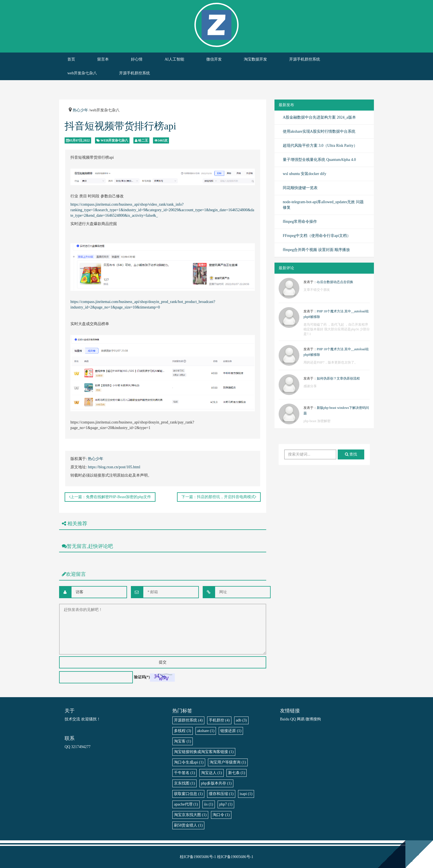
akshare (206, 731)
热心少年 (80, 110)
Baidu (285, 719)
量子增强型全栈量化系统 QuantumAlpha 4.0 (319, 160)
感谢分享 (310, 386)
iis (209, 804)
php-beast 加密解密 (317, 421)
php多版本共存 (216, 783)
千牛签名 (184, 773)
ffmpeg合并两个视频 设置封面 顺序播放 (316, 250)
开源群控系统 (188, 720)
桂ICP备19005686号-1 (198, 857)
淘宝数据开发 (255, 59)
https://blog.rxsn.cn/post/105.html (114, 467)
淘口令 (221, 815)
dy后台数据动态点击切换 (335, 282)
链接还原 (231, 731)
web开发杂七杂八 (82, 73)
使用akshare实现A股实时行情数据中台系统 (319, 131)
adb (241, 720)
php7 (226, 804)
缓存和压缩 (221, 794)
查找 (351, 454)
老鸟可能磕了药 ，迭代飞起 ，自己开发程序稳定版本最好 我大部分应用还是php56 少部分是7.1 (337, 329)
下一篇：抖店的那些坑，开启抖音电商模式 (219, 497)
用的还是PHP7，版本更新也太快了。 (331, 362)
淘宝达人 (212, 773)
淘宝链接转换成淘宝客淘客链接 (204, 752)
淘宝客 (183, 741)
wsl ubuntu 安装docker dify (304, 174)
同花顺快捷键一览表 (300, 188)
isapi (246, 794)
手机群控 (219, 720)
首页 (71, 59)
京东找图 (184, 783)
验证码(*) (142, 677)
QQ (293, 719)
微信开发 (214, 59)
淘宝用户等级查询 (228, 762)
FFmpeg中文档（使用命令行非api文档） (317, 236)
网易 (301, 719)
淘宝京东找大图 (190, 815)
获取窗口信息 (188, 794)
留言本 (103, 59)
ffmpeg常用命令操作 (300, 222)
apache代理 (186, 804)
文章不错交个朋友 (317, 290)
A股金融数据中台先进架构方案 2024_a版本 (319, 117)
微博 (309, 719)
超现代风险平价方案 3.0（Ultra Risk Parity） (320, 146)
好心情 (137, 59)
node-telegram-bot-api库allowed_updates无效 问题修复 (323, 205)
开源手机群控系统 (305, 59)
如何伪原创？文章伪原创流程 (338, 378)
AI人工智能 (174, 59)
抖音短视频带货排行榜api (120, 126)
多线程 (183, 731)
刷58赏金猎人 (188, 825)
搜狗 (317, 719)
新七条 (237, 773)
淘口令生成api (189, 762)
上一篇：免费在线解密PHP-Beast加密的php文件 (110, 497)
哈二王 (143, 140)
